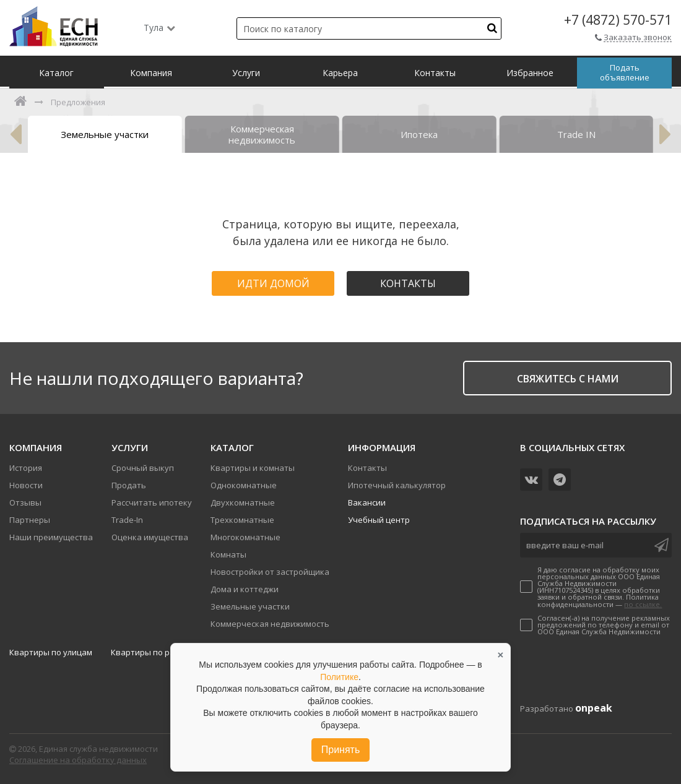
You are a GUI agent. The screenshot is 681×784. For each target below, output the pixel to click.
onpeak (594, 708)
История (26, 468)
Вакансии (367, 502)
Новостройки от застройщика (270, 572)
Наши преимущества (51, 537)
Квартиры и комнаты (253, 468)
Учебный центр (379, 520)
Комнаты (228, 554)
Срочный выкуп (143, 468)
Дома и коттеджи (245, 589)
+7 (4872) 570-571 (618, 20)
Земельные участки (250, 606)
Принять (341, 750)
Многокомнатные (245, 537)
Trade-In (127, 520)
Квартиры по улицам (51, 652)
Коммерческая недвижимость (270, 624)
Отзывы (25, 502)
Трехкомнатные (242, 520)
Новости (26, 485)
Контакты (408, 283)
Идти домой (273, 283)
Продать (129, 485)
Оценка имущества (150, 537)
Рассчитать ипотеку (152, 502)
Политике (339, 677)
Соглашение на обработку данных (78, 760)
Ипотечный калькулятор (397, 485)
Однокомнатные (244, 485)
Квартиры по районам (155, 652)
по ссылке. (643, 604)
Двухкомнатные (243, 502)
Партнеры (30, 520)
